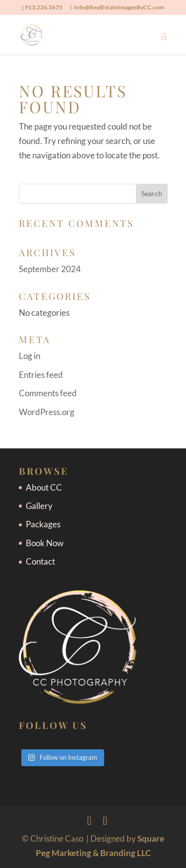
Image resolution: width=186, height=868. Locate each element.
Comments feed (48, 393)
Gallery (39, 506)
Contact (40, 561)
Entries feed (41, 375)
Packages (43, 524)
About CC (44, 487)
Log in (30, 356)
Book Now (45, 543)
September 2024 (50, 269)
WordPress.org (47, 412)
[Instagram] (105, 821)
